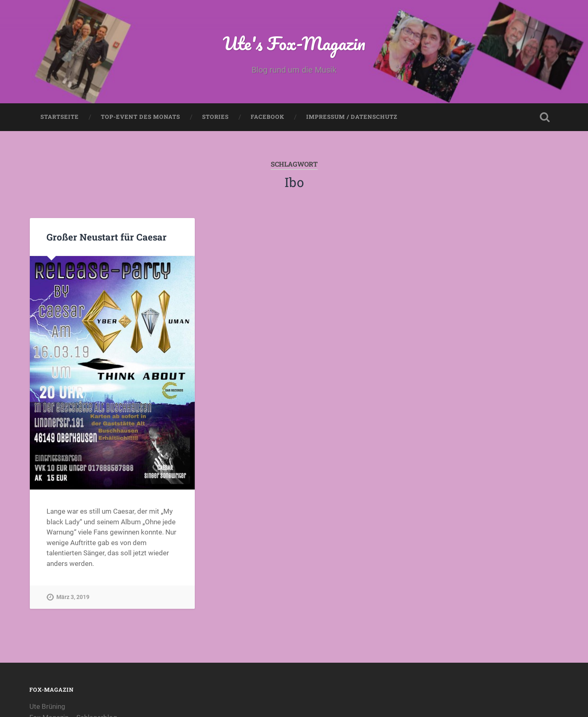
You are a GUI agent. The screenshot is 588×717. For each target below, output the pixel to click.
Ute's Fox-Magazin (294, 43)
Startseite (60, 117)
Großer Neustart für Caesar (107, 237)
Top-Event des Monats (140, 117)
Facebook (267, 117)
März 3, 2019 (73, 597)
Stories (215, 117)
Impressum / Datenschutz (352, 117)
